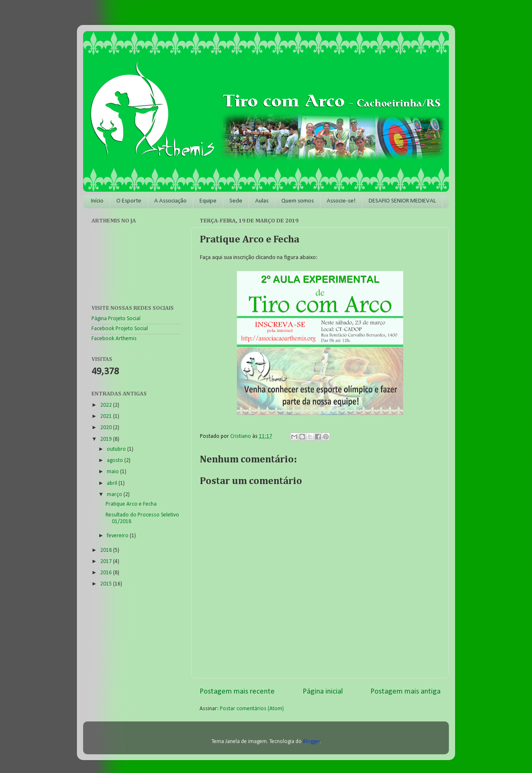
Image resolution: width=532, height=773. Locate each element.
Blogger (312, 742)
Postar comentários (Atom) (252, 709)
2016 (107, 573)
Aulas (262, 201)
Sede (236, 201)
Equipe (208, 201)
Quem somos (298, 201)
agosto (116, 461)
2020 (107, 428)
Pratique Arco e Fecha (131, 504)
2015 (107, 584)
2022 (107, 405)
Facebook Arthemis (114, 339)
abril (113, 483)
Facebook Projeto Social (120, 329)
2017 (107, 562)
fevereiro (118, 536)
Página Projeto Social (116, 319)
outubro (117, 449)
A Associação (170, 201)
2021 (107, 416)
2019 (107, 439)
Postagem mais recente (237, 692)
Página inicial (323, 692)
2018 (107, 550)
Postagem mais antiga (405, 692)
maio (113, 472)
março (115, 495)
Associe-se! (341, 201)
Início (97, 201)
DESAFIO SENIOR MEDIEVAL (402, 201)
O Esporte (129, 201)
